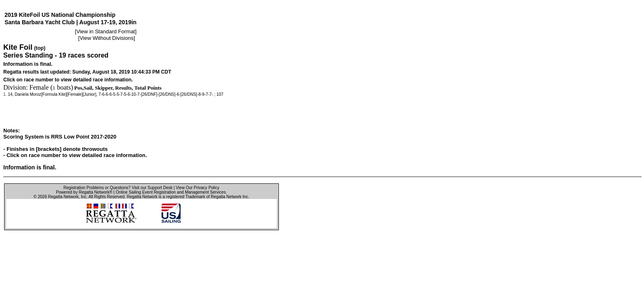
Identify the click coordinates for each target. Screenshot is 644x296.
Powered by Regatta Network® (84, 192)
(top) (40, 48)
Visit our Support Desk (152, 188)
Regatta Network (63, 197)
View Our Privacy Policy (198, 188)
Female (39, 87)
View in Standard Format (106, 31)
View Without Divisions (107, 38)
